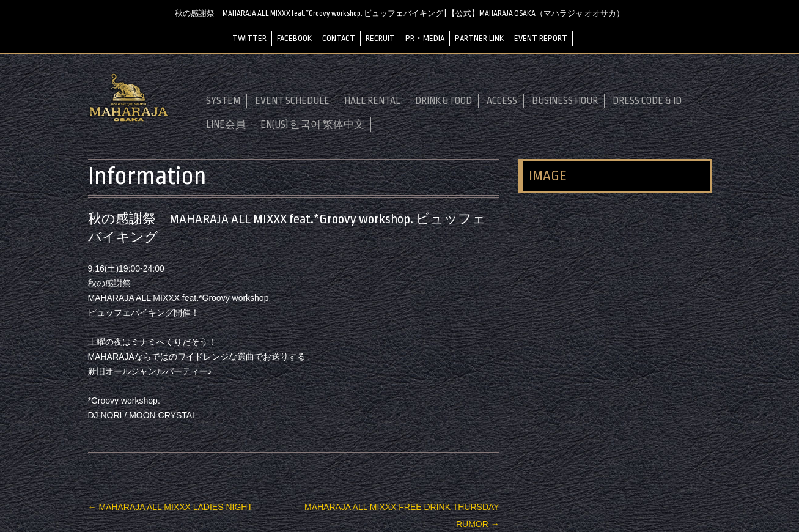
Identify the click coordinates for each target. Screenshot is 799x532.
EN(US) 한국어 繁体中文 (312, 124)
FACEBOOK (294, 38)
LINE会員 (226, 124)
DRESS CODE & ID (647, 100)
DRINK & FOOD (444, 100)
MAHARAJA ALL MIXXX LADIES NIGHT (170, 506)
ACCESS (502, 100)
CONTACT (339, 38)
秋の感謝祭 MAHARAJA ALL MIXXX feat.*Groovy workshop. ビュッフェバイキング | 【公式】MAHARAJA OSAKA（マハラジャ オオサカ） (399, 13)
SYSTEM (223, 100)
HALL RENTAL (372, 100)
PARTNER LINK (479, 38)
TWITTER (249, 38)
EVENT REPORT (541, 38)
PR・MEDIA (425, 38)
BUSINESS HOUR (565, 100)
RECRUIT (380, 38)
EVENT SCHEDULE (292, 100)
